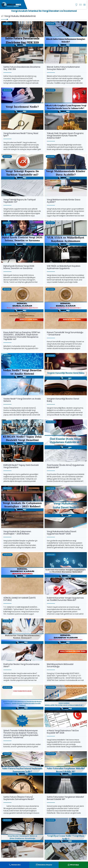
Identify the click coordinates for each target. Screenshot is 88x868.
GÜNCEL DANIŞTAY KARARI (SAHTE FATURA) (20, 599)
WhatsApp (73, 865)
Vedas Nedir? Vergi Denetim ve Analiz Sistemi (22, 400)
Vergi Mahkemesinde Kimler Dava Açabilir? (64, 201)
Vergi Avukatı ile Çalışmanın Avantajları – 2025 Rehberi (17, 533)
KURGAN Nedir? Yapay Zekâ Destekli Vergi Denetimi (21, 466)
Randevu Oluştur (44, 865)
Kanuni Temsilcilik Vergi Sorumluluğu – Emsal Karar (65, 334)
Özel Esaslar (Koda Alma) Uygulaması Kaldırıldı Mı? (65, 466)
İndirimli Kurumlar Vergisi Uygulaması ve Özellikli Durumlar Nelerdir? (65, 599)
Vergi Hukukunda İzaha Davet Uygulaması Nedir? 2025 (62, 533)
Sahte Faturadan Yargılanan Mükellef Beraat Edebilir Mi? (65, 798)
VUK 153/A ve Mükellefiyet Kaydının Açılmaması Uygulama (64, 267)
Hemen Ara (15, 865)
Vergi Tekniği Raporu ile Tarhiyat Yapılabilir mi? (20, 201)
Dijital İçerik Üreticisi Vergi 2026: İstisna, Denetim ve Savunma (19, 267)
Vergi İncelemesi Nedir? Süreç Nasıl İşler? (21, 134)
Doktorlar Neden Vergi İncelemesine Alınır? (21, 665)
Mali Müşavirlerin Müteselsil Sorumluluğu (60, 665)
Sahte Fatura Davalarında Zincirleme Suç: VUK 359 (22, 68)
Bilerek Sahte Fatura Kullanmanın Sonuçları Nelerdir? (63, 68)
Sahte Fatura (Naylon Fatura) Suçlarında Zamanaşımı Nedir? (19, 798)
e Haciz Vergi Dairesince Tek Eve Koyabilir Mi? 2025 (63, 732)
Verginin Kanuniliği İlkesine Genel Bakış (63, 400)
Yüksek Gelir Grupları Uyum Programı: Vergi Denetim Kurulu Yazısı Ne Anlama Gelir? (65, 136)
